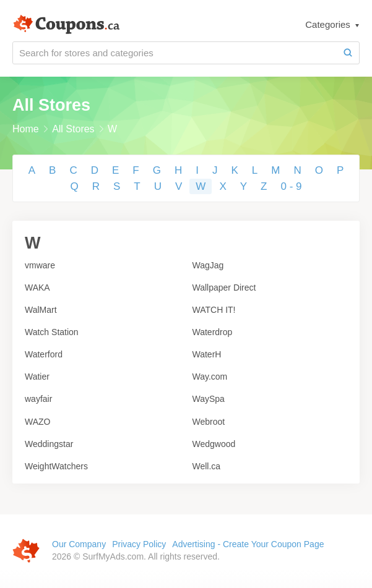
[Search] (348, 53)
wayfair (38, 399)
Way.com (210, 377)
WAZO (37, 422)
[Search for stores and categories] (175, 53)
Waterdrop (213, 332)
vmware (40, 265)
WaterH (207, 354)
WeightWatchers (56, 466)
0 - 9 (291, 186)
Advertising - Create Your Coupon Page (248, 544)
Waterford (44, 354)
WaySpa (209, 399)
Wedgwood (214, 444)
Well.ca (207, 466)
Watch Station (52, 332)
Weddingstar (49, 444)
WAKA (37, 288)
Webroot (209, 422)
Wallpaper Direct (224, 288)
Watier (37, 377)
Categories (329, 24)
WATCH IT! (214, 310)
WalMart (41, 310)
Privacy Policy (139, 544)
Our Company (79, 544)
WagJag (208, 265)
